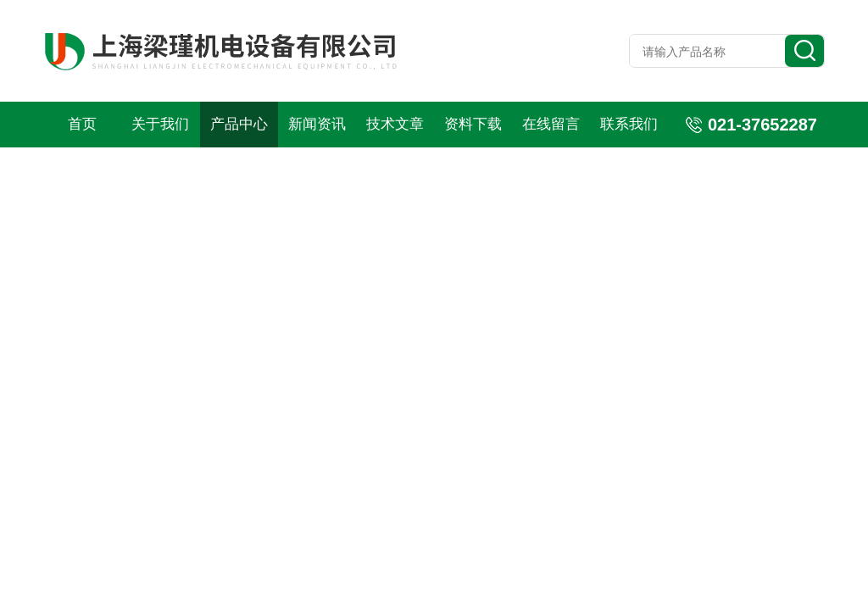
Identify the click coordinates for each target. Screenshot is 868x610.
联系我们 (629, 124)
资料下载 (473, 124)
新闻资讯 (317, 124)
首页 (82, 124)
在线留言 (551, 124)
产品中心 (239, 124)
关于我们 (160, 124)
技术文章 (395, 124)
